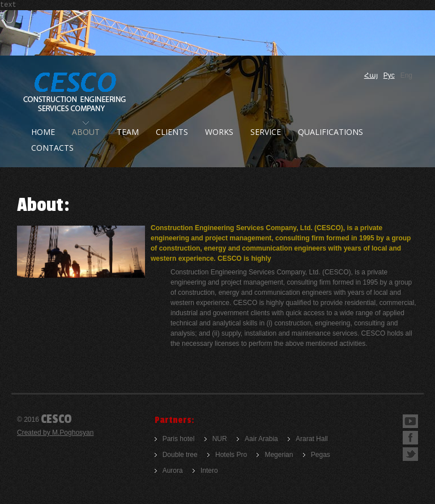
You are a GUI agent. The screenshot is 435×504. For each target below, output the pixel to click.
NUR (220, 439)
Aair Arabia (261, 439)
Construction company (76, 92)
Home (43, 132)
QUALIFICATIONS (330, 132)
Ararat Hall (312, 439)
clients (172, 132)
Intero (209, 471)
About (86, 132)
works (219, 132)
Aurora (173, 471)
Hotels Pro (231, 455)
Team (128, 132)
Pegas (321, 455)
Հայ (371, 75)
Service (266, 132)
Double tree (180, 455)
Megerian (279, 455)
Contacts (52, 148)
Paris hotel (179, 439)
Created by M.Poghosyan (55, 433)
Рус (389, 75)
